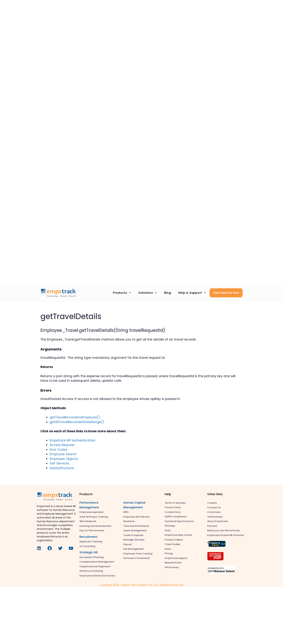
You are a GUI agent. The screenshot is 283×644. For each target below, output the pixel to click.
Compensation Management (97, 562)
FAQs (168, 530)
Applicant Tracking (91, 541)
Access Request (62, 445)
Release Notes (173, 563)
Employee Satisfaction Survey (97, 576)
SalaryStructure (62, 468)
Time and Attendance (136, 526)
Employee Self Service (136, 517)
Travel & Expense (133, 535)
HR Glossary (172, 567)
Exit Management (134, 549)
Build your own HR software (223, 530)
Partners (212, 526)
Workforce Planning (91, 571)
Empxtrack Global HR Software (226, 535)
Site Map (170, 526)
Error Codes (58, 450)
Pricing (169, 553)
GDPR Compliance (176, 517)
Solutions (150, 293)
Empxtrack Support (176, 558)
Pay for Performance (92, 530)
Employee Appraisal (91, 512)
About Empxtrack (217, 521)
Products (124, 293)
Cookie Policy (173, 512)
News (168, 549)
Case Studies (172, 544)
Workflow (129, 521)
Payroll (128, 544)
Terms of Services (175, 503)
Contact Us (214, 508)
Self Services (59, 463)
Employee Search (63, 454)
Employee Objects (64, 459)
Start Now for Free (226, 293)
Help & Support (194, 293)
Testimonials (215, 517)
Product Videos (174, 540)
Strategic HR (89, 552)
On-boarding (87, 546)
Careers (212, 503)
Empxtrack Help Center (178, 535)
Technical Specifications (179, 521)
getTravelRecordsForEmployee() (75, 417)
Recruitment (88, 537)
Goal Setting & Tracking (94, 517)
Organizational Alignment (95, 566)
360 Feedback (88, 521)
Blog (168, 293)
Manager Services (134, 540)
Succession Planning (92, 557)
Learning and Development (95, 526)
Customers (214, 512)
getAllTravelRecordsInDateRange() (77, 422)
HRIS (126, 512)
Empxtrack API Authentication (72, 440)
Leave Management (135, 530)
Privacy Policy (173, 507)
